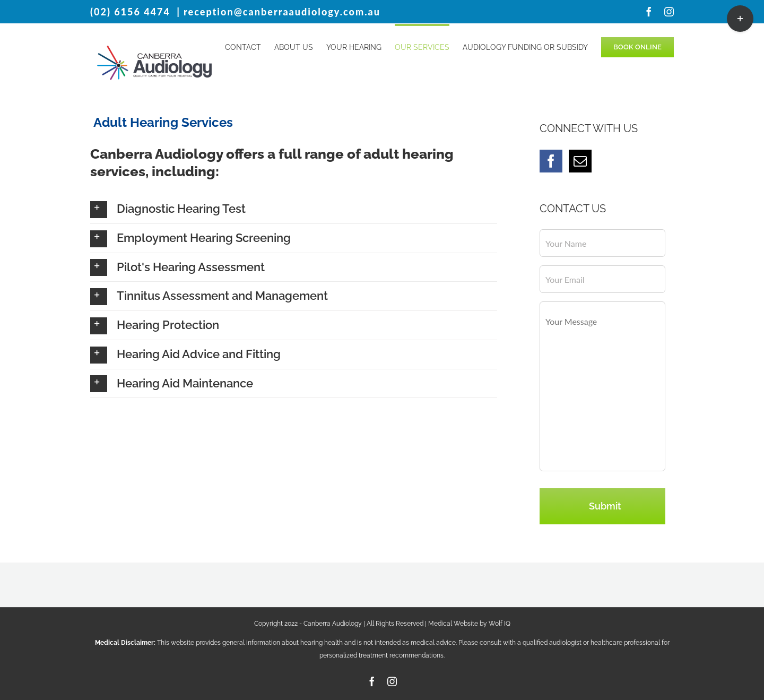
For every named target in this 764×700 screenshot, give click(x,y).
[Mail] (580, 161)
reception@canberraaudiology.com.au (282, 12)
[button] (294, 209)
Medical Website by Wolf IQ (469, 624)
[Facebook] (551, 161)
